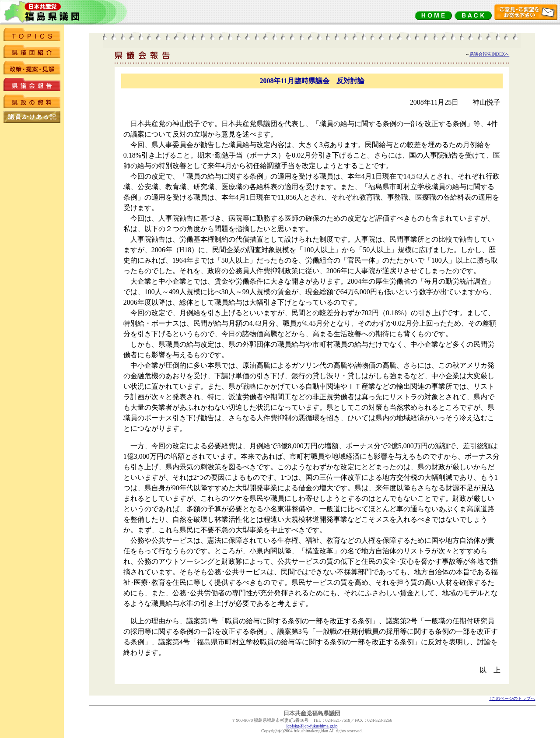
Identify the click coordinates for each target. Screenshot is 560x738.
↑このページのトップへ (512, 698)
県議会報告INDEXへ (489, 54)
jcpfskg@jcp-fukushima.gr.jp (312, 726)
